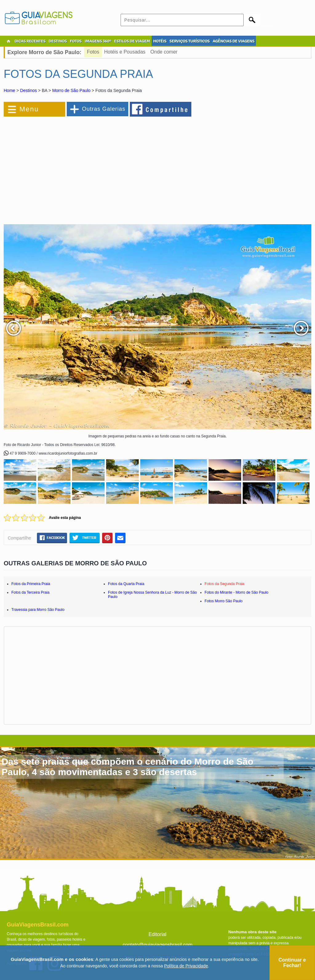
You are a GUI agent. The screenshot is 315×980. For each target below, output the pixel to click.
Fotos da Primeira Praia (31, 584)
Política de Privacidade (186, 966)
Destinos (28, 90)
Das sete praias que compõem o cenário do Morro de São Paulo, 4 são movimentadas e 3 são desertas (128, 767)
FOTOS (76, 41)
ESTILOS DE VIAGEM (132, 41)
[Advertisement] (71, 167)
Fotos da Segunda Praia (224, 584)
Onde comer (164, 52)
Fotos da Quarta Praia (126, 584)
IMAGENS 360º (98, 41)
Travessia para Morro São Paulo (38, 610)
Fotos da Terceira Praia (30, 592)
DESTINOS (58, 41)
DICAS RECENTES (30, 41)
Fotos (93, 52)
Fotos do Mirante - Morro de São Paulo (236, 592)
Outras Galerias (104, 109)
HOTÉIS (160, 41)
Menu (29, 109)
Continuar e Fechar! (292, 963)
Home (9, 90)
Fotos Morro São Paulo (223, 601)
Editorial (157, 934)
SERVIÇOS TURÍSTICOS (189, 41)
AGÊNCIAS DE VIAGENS (233, 41)
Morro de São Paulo (72, 90)
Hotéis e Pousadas (125, 52)
